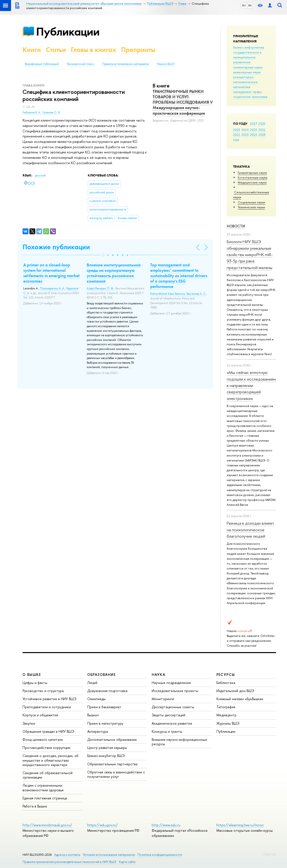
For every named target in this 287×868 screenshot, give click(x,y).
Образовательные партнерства (112, 764)
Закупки (29, 723)
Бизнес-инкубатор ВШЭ (106, 756)
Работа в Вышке (35, 806)
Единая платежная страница (45, 798)
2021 (237, 135)
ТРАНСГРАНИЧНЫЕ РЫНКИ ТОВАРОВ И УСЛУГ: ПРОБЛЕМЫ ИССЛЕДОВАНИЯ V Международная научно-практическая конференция (183, 102)
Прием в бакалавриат (104, 707)
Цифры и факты (35, 683)
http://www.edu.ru (166, 825)
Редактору (270, 854)
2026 (262, 124)
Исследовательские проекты (175, 691)
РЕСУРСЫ (226, 675)
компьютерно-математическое (245, 79)
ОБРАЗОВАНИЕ (101, 675)
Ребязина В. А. (32, 112)
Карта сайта (127, 862)
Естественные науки (253, 177)
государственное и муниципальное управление (247, 57)
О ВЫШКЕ (32, 675)
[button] (103, 255)
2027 (254, 124)
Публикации (68, 31)
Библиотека (226, 683)
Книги (32, 50)
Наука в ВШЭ (166, 64)
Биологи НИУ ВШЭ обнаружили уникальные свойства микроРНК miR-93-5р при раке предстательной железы (250, 254)
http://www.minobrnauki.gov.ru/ (47, 825)
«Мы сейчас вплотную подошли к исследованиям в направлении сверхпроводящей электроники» (251, 385)
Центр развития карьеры (107, 748)
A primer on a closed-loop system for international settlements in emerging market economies (51, 273)
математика (242, 87)
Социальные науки (251, 202)
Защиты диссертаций (168, 715)
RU (244, 5)
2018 (262, 135)
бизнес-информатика (249, 47)
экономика (260, 97)
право (257, 92)
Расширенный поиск (81, 64)
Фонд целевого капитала (43, 739)
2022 (262, 130)
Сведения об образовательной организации (48, 775)
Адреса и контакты (67, 855)
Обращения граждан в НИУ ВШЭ (48, 731)
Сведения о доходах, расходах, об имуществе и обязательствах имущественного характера (50, 760)
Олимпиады (96, 699)
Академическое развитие (172, 723)
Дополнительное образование (112, 739)
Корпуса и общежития (40, 715)
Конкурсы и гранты (167, 731)
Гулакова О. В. (51, 112)
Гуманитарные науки (252, 173)
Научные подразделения (171, 683)
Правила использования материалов (125, 64)
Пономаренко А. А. (52, 288)
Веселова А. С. (196, 294)
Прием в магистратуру (105, 723)
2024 (245, 130)
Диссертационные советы (173, 707)
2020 (245, 135)
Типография (226, 707)
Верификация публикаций (42, 64)
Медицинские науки (252, 182)
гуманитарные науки (248, 67)
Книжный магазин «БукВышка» (240, 699)
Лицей (92, 683)
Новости (236, 226)
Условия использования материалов (109, 855)
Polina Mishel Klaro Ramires (168, 294)
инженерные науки (247, 72)
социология (242, 97)
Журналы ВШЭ (228, 723)
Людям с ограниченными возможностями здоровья (43, 787)
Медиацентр (226, 715)
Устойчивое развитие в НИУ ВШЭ (50, 699)
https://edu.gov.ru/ (102, 825)
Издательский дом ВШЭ (235, 691)
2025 (237, 130)
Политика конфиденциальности (160, 855)
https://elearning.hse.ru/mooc (240, 825)
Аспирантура (98, 731)
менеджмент (242, 92)
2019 (254, 135)
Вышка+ (93, 715)
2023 (254, 130)
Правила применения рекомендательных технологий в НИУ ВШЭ (69, 862)
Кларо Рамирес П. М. (100, 288)
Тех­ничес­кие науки (251, 207)
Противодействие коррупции (46, 748)
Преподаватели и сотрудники (47, 707)
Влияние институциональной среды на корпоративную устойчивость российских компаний (114, 273)
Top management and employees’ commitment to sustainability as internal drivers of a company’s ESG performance (179, 276)
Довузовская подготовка (107, 691)
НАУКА (158, 675)
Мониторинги (163, 699)
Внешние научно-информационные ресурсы (179, 742)
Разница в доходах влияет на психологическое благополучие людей (250, 530)
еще (236, 139)
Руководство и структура (43, 691)
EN (250, 5)
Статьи (56, 50)
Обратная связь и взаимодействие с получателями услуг (116, 774)
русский (40, 175)
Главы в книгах (94, 50)
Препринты (138, 50)
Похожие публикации (56, 247)
